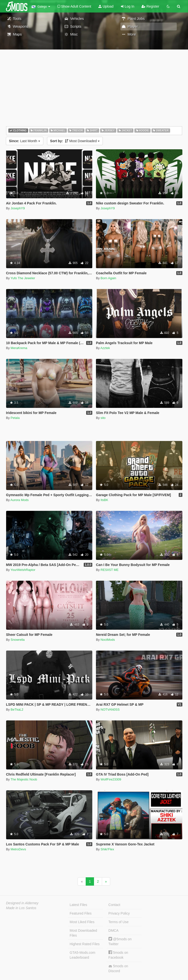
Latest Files (79, 905)
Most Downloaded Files (83, 933)
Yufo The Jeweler (23, 278)
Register (150, 6)
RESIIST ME (110, 570)
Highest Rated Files (85, 944)
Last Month (25, 141)
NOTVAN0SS (110, 710)
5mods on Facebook (118, 955)
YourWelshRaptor (23, 570)
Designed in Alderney (22, 903)
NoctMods (108, 640)
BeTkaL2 (17, 710)
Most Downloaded (75, 141)
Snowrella (18, 640)
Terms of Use (118, 922)
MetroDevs (18, 849)
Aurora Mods (20, 500)
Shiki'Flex (107, 849)
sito (103, 418)
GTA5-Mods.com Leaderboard (83, 955)
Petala (15, 418)
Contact (114, 905)
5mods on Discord (118, 968)
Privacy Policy (119, 913)
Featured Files (81, 913)
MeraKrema (19, 348)
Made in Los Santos (21, 908)
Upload (106, 6)
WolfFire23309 (111, 779)
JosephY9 (18, 208)
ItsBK (104, 500)
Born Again (108, 278)
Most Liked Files (82, 922)
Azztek (105, 348)
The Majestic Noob (24, 779)
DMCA (113, 930)
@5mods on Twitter (120, 941)
